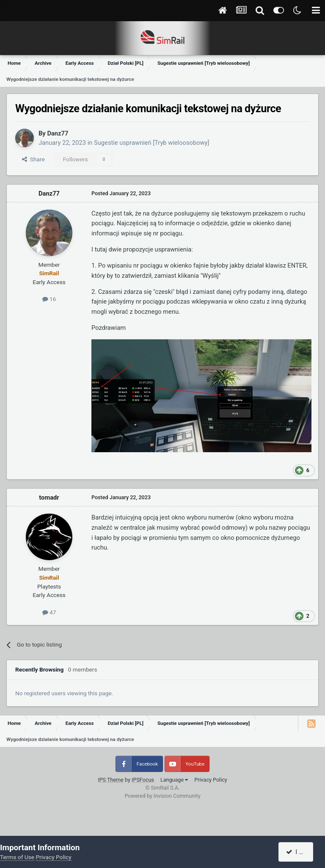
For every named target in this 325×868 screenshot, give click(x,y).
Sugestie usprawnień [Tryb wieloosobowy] (151, 143)
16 (49, 299)
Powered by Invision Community (162, 796)
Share (33, 159)
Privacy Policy (211, 780)
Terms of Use (17, 857)
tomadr (49, 498)
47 (49, 612)
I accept (300, 852)
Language (174, 780)
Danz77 (58, 133)
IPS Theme (111, 780)
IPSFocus (143, 780)
